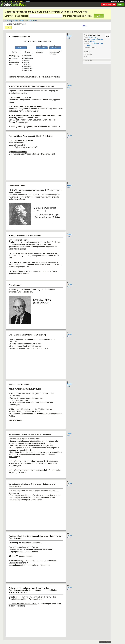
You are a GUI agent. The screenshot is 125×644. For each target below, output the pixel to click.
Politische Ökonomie (22, 21)
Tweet (84, 26)
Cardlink (69, 36)
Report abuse (88, 60)
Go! (98, 16)
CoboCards (5, 1)
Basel (89, 46)
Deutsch (102, 642)
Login (121, 4)
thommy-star (92, 37)
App (11, 1)
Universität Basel (98, 43)
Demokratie (33, 21)
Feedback (27, 1)
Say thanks (8, 27)
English (121, 1)
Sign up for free (109, 4)
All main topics (9, 21)
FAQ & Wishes (18, 1)
